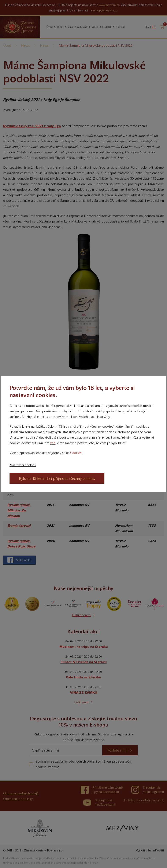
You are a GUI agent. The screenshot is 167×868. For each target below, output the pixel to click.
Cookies (76, 453)
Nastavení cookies (23, 465)
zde (53, 443)
